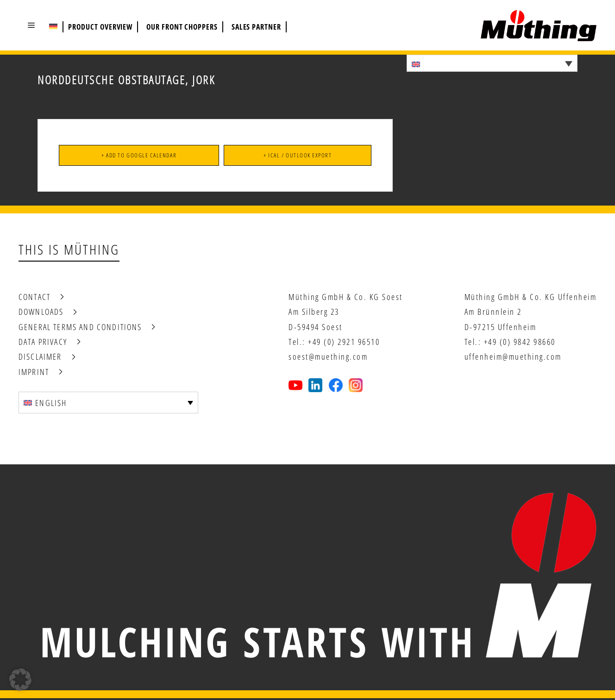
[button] (31, 25)
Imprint (34, 373)
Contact (35, 298)
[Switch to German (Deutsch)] (53, 26)
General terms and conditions (80, 328)
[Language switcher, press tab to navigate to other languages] (492, 63)
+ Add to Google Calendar (139, 156)
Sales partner (256, 27)
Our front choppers (182, 27)
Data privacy (43, 343)
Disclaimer (40, 358)
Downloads (41, 313)
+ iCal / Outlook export (297, 156)
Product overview (100, 27)
